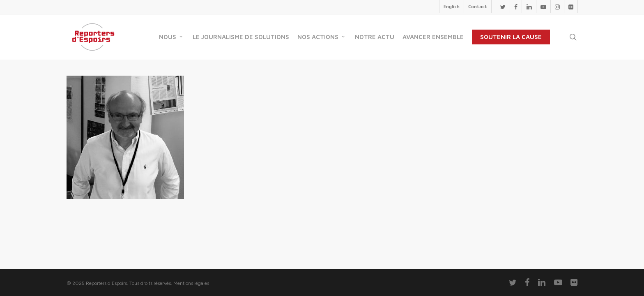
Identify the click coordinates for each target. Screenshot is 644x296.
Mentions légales (191, 283)
